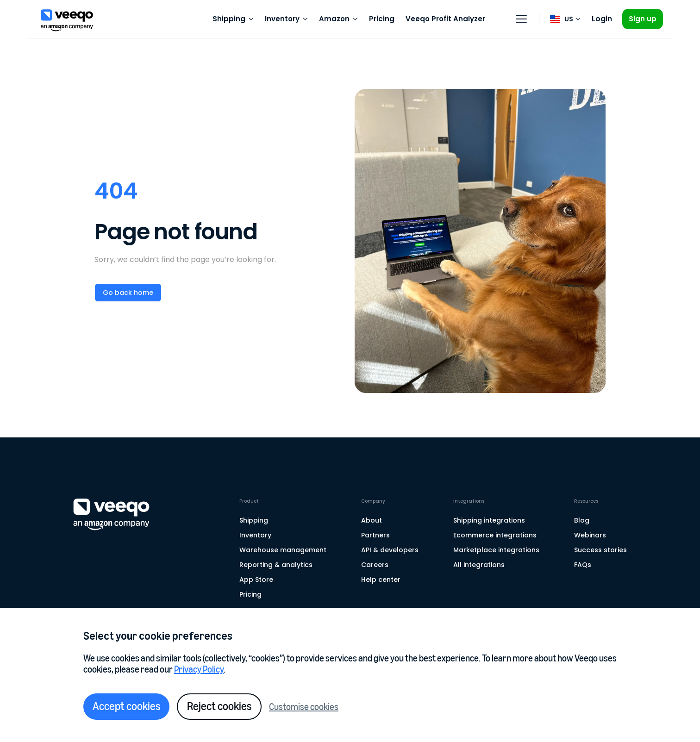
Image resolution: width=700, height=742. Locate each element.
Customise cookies (304, 707)
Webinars (590, 535)
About (372, 520)
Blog (582, 520)
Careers (375, 565)
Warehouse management (283, 550)
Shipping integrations (489, 520)
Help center (381, 580)
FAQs (583, 565)
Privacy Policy (199, 669)
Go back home (128, 293)
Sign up (643, 19)
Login (602, 19)
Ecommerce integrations (495, 535)
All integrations (479, 565)
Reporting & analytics (276, 565)
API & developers (390, 550)
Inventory (255, 535)
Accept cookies (126, 706)
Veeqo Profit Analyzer (445, 19)
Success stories (600, 550)
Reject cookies (219, 706)
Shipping (254, 520)
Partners (375, 535)
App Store (256, 580)
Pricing (382, 19)
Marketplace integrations (496, 550)
